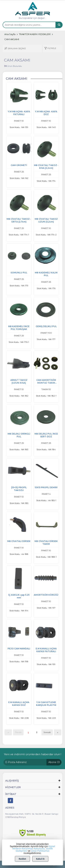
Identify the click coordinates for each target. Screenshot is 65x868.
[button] (50, 49)
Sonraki (47, 732)
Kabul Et (40, 859)
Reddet (22, 859)
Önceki (18, 732)
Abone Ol (54, 762)
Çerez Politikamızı (40, 851)
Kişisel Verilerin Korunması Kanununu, (34, 847)
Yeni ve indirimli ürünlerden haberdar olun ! (33, 754)
